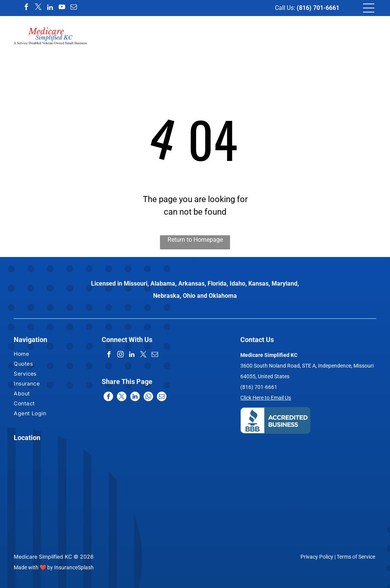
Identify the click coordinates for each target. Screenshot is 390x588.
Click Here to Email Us (266, 398)
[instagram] (121, 355)
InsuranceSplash (74, 567)
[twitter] (38, 8)
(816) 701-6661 (318, 8)
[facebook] (27, 8)
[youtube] (62, 8)
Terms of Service (356, 557)
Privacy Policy (317, 557)
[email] (74, 8)
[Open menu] (369, 8)
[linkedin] (50, 8)
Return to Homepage (195, 240)
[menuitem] (42, 355)
